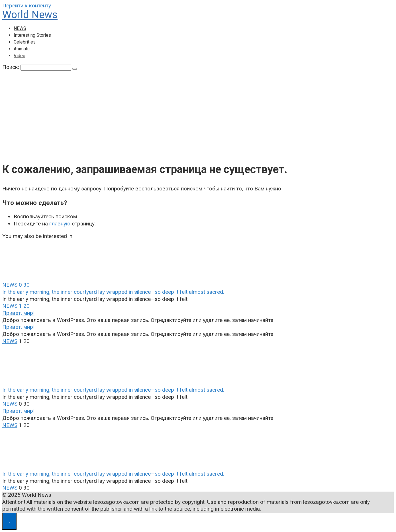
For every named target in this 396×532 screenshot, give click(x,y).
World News (30, 15)
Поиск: (11, 67)
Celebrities (25, 42)
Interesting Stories (32, 35)
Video (20, 56)
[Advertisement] (198, 114)
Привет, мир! (18, 313)
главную (60, 224)
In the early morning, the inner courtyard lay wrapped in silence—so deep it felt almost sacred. (113, 292)
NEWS (20, 28)
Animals (22, 49)
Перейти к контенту (27, 6)
